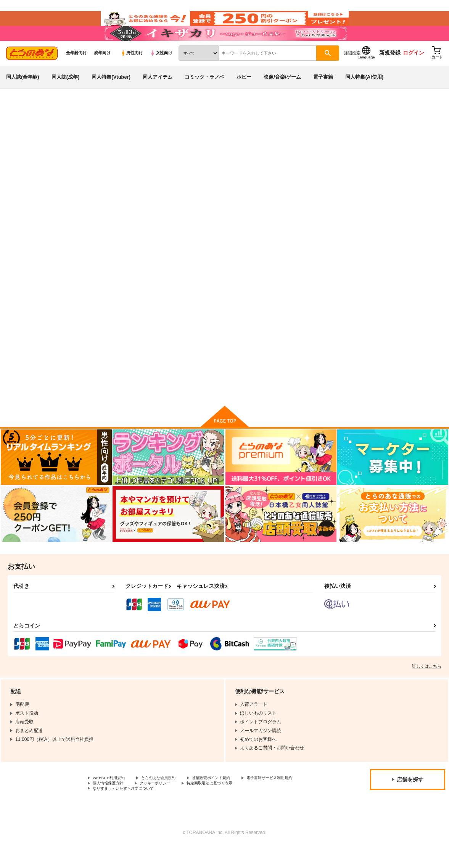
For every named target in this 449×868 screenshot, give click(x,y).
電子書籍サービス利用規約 (120, 803)
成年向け (102, 69)
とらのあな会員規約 (169, 797)
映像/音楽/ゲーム (282, 93)
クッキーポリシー (235, 803)
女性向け (161, 69)
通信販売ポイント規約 (229, 797)
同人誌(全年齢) (23, 93)
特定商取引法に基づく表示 (120, 810)
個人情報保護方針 (182, 803)
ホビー (244, 93)
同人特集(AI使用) (364, 93)
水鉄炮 (58, 163)
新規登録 (390, 69)
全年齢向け (76, 69)
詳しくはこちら (427, 685)
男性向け (132, 69)
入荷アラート (329, 147)
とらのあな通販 (20, 126)
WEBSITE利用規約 (112, 797)
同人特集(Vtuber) (111, 93)
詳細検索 (352, 69)
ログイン (414, 69)
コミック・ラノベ (204, 93)
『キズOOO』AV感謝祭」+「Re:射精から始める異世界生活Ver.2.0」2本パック (320, 163)
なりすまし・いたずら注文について (201, 810)
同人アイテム (158, 93)
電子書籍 (323, 93)
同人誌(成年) (66, 93)
